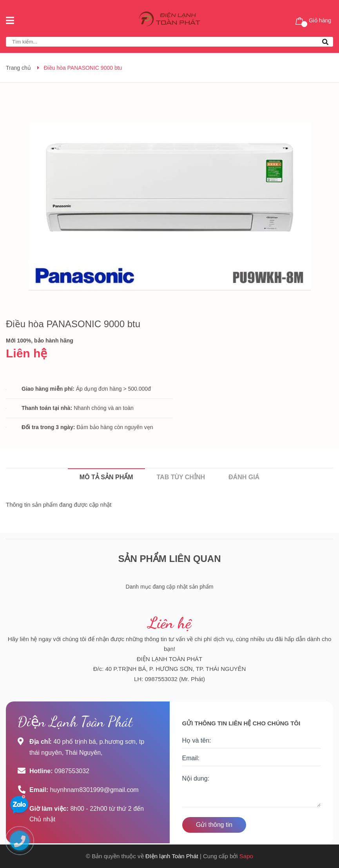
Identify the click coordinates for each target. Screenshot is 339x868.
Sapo (246, 856)
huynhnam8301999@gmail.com (94, 790)
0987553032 (72, 771)
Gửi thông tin (214, 825)
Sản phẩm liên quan (169, 559)
